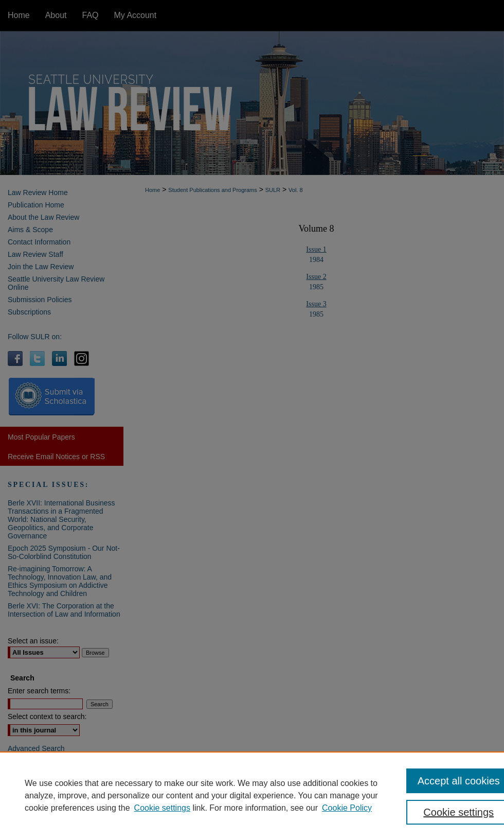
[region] (252, 795)
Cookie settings (162, 808)
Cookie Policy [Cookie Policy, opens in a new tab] (347, 808)
